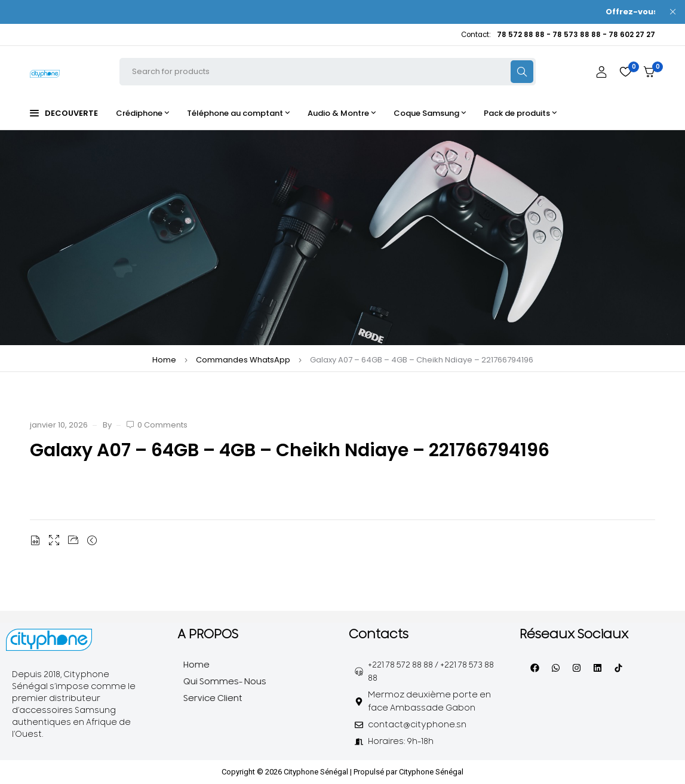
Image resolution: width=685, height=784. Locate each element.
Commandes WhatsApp (243, 360)
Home (164, 360)
